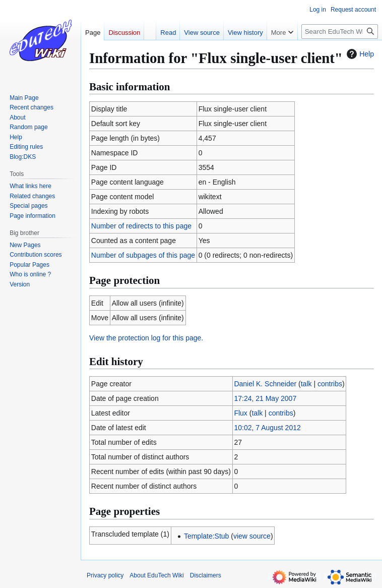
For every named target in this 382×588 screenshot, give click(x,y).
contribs (330, 384)
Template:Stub (207, 536)
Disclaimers (206, 575)
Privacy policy (105, 575)
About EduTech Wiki (156, 575)
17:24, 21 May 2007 (265, 398)
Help (359, 54)
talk (306, 384)
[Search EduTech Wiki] (340, 32)
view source (252, 536)
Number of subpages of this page (143, 255)
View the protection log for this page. (146, 338)
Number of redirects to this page (141, 226)
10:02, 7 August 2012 (267, 428)
